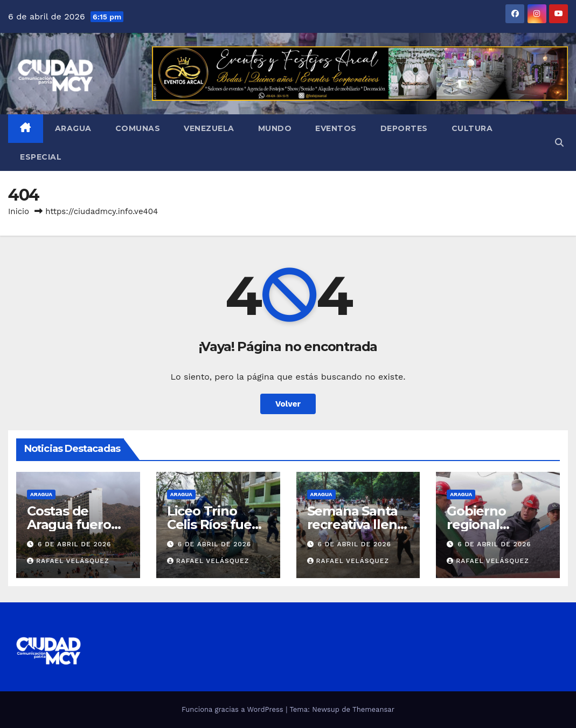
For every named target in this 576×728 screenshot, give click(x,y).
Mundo (275, 128)
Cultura (472, 128)
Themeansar (373, 709)
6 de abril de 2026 (75, 544)
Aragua (73, 128)
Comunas (138, 128)
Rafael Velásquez (68, 561)
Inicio (19, 211)
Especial (41, 157)
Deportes (404, 128)
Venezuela (209, 128)
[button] (559, 143)
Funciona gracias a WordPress (234, 709)
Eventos (336, 128)
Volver (288, 404)
